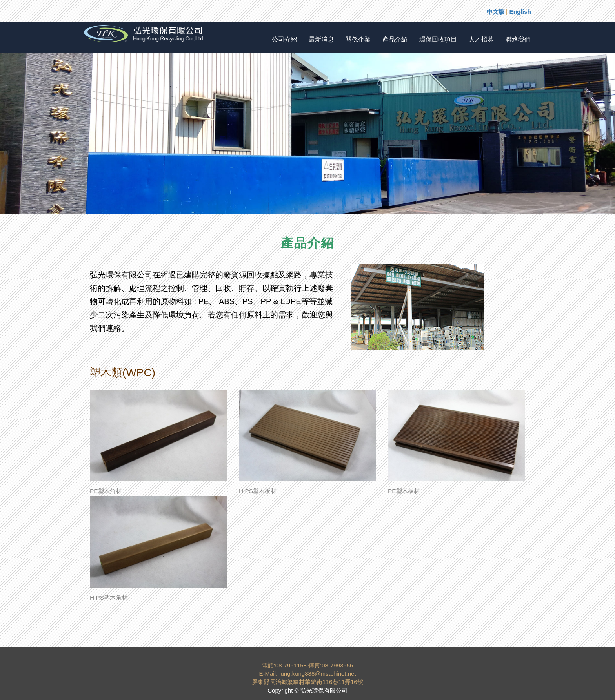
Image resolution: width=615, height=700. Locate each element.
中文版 (496, 12)
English (520, 12)
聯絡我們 (518, 39)
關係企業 (358, 39)
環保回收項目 (438, 39)
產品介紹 (395, 39)
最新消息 (321, 39)
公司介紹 (284, 39)
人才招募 (481, 39)
